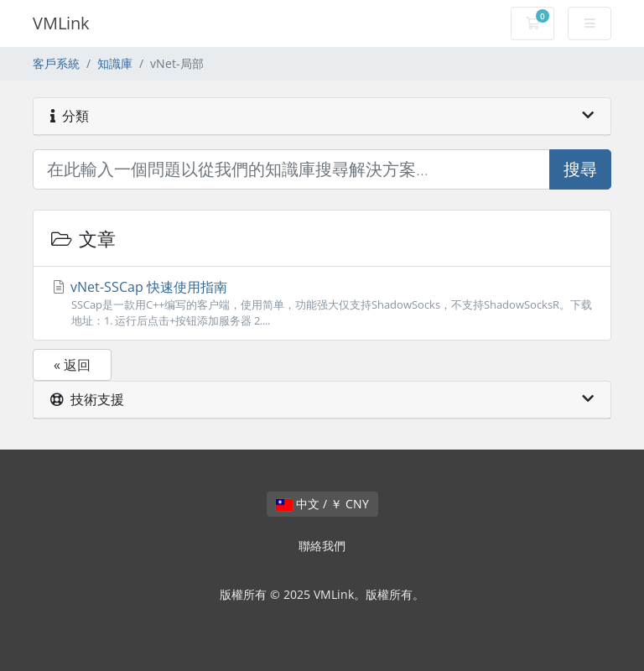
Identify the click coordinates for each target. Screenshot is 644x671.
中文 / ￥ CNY (322, 504)
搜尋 (580, 169)
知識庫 (115, 63)
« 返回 (72, 365)
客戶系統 (56, 63)
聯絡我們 (322, 546)
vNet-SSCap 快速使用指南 (322, 303)
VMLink (61, 23)
